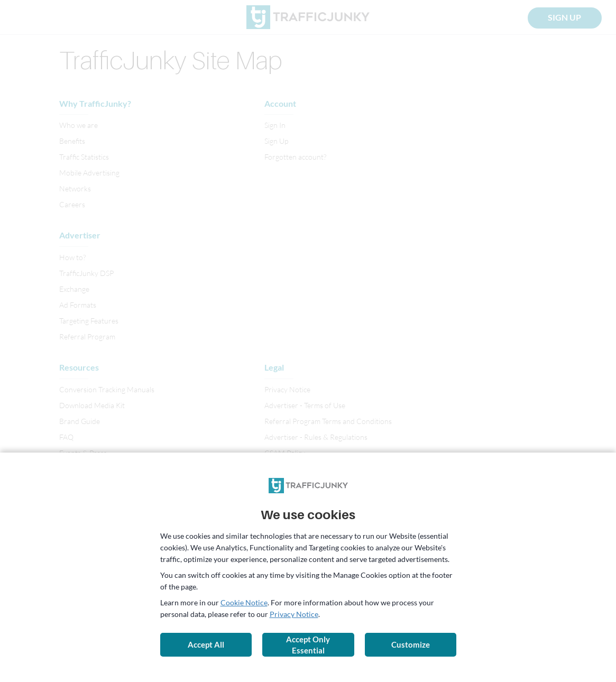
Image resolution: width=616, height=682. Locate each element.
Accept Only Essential (308, 645)
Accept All (206, 644)
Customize (411, 644)
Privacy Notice (294, 614)
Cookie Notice (244, 602)
